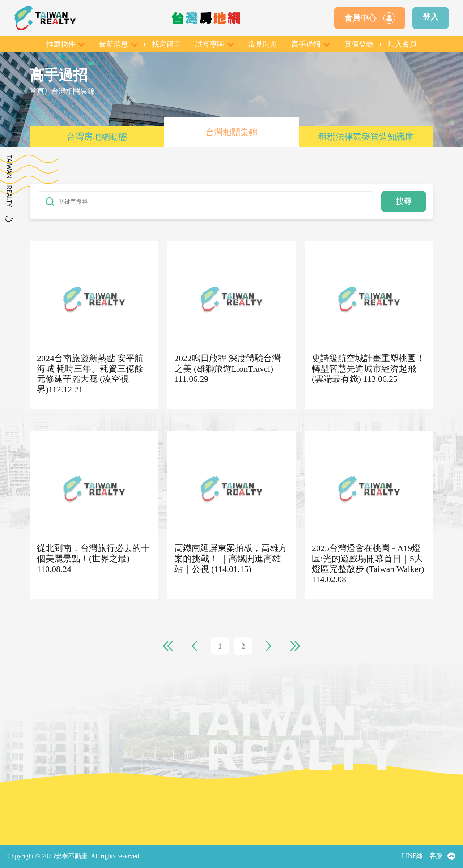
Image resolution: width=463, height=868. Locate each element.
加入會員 (402, 44)
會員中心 (370, 18)
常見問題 (263, 44)
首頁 (37, 91)
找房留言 (166, 44)
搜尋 (404, 201)
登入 (430, 17)
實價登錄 (359, 44)
